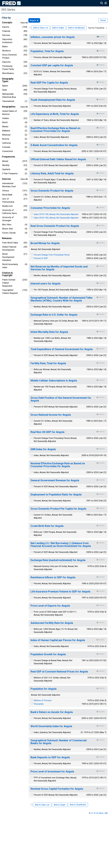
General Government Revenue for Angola (55, 480)
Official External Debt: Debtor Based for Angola (58, 159)
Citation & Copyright (7, 274)
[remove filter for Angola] (38, 20)
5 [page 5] (96, 813)
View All (24, 23)
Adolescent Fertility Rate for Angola (52, 623)
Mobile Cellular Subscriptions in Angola (54, 381)
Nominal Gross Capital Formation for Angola (57, 789)
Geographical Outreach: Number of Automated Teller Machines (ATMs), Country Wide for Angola (62, 299)
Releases (7, 238)
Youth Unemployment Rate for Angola (53, 100)
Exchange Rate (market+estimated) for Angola (58, 560)
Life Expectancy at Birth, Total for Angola (55, 114)
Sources (6, 179)
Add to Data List (41, 28)
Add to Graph (58, 28)
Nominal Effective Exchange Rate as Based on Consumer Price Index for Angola (58, 465)
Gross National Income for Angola (51, 415)
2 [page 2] (91, 813)
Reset (103, 20)
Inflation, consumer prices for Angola (53, 37)
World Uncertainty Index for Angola (51, 726)
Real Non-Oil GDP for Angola (47, 432)
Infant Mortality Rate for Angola (49, 332)
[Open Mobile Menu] (106, 3)
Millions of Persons (43, 700)
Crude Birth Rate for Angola (47, 526)
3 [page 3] (93, 813)
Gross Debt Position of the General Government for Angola (61, 399)
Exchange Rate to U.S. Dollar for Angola (54, 315)
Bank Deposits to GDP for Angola (50, 757)
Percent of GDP (41, 258)
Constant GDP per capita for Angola (52, 65)
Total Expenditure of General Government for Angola (62, 349)
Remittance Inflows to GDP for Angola (53, 577)
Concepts (7, 23)
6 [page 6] (98, 813)
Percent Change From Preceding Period (52, 255)
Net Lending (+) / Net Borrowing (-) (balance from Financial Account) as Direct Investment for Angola (61, 545)
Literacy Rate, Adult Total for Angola (52, 173)
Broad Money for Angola (45, 243)
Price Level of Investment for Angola (52, 772)
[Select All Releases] (30, 28)
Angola (33, 20)
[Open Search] (102, 3)
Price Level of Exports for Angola (50, 606)
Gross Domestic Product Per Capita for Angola (58, 509)
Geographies (9, 107)
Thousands (39, 704)
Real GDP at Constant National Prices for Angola (59, 672)
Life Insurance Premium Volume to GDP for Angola (60, 592)
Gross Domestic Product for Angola (52, 191)
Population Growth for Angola (48, 654)
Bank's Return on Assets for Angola (52, 712)
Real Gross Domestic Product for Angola (55, 226)
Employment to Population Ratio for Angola (56, 495)
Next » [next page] (102, 813)
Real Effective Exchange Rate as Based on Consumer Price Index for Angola (55, 130)
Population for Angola (44, 689)
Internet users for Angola (45, 284)
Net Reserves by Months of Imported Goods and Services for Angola (59, 268)
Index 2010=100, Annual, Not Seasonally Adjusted (56, 214)
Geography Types (8, 80)
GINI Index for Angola (43, 449)
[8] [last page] (106, 813)
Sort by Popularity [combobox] (96, 28)
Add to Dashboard (76, 28)
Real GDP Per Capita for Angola (49, 83)
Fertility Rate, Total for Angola (48, 363)
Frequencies (9, 157)
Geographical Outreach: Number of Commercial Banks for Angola (59, 742)
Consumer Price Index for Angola (50, 208)
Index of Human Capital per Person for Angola (58, 640)
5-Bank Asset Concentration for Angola (54, 145)
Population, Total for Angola (47, 51)
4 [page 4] (94, 813)
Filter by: (7, 18)
